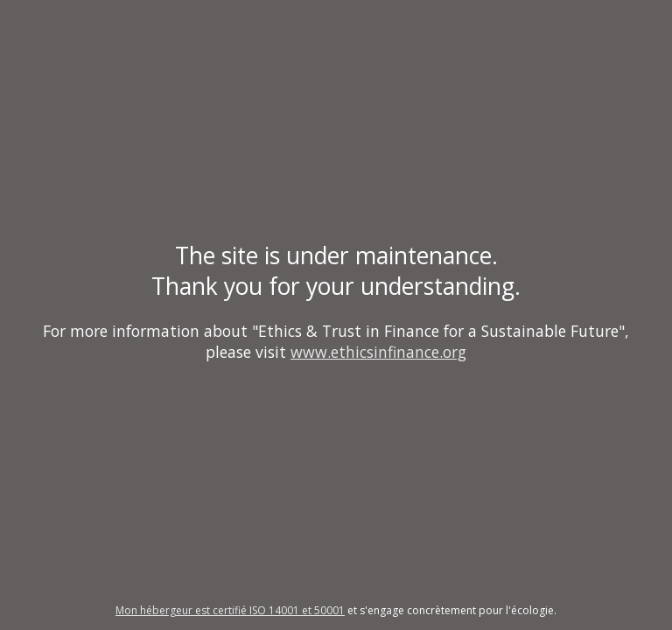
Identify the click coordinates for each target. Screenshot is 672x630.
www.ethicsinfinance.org (378, 352)
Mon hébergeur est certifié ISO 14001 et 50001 (230, 610)
